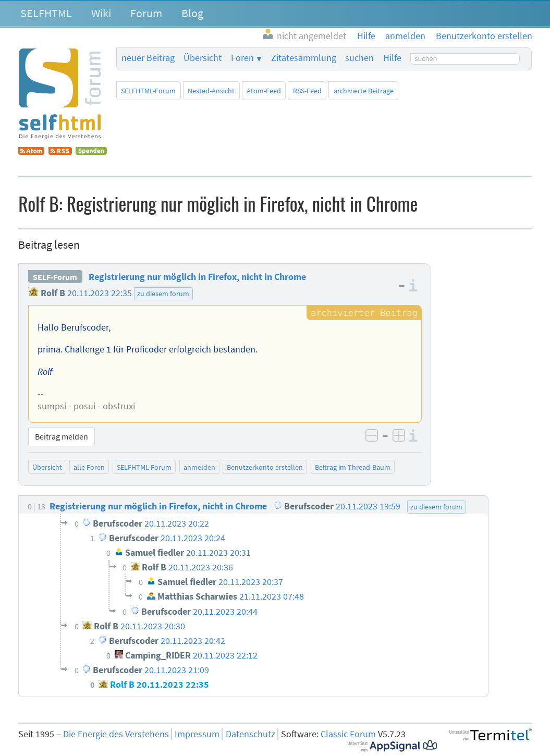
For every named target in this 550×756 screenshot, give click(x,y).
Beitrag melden (62, 436)
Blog (192, 13)
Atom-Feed (264, 91)
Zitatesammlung (304, 58)
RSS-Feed (307, 91)
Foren (242, 58)
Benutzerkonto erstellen (265, 467)
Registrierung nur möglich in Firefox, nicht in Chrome (197, 277)
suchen (359, 58)
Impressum (197, 734)
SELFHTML (46, 13)
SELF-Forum (55, 277)
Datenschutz (250, 734)
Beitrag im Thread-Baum (353, 467)
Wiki (101, 13)
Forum (146, 13)
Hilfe (392, 58)
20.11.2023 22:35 (100, 293)
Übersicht (203, 58)
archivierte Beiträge (364, 91)
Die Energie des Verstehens (116, 734)
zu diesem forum (163, 294)
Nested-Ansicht (211, 91)
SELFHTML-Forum (148, 91)
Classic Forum (348, 734)
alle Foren (89, 467)
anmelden (199, 467)
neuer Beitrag (148, 58)
